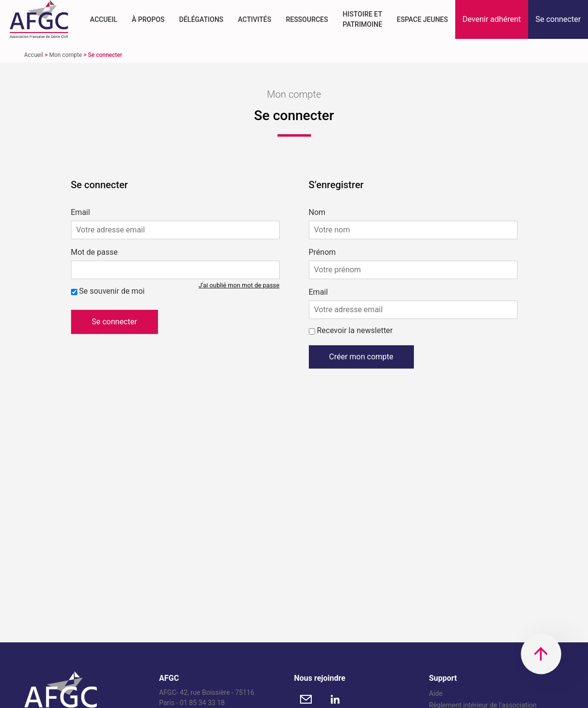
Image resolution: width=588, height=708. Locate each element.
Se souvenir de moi (112, 291)
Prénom (322, 252)
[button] (492, 19)
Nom (317, 212)
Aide (436, 693)
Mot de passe (94, 252)
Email (81, 212)
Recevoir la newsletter (355, 330)
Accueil (104, 19)
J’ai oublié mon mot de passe (239, 285)
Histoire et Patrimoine (362, 19)
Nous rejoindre (320, 678)
